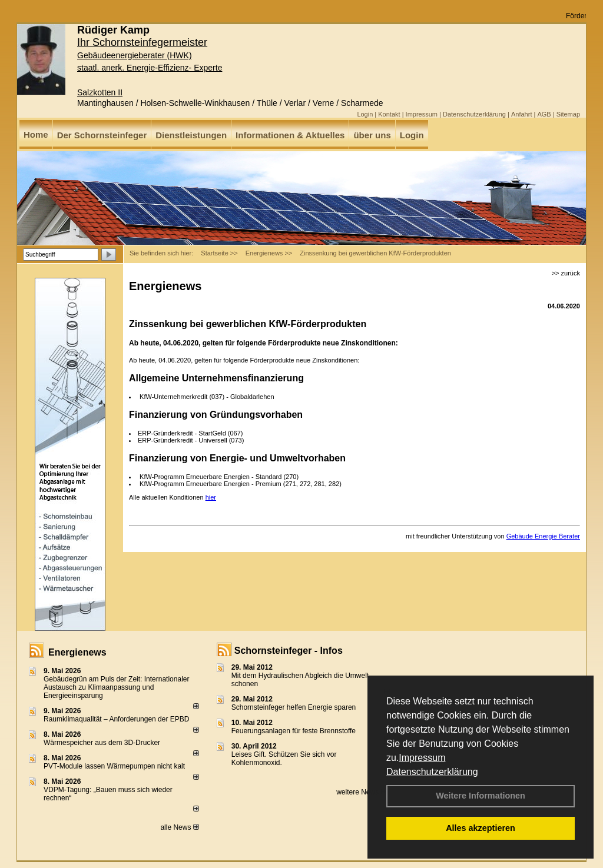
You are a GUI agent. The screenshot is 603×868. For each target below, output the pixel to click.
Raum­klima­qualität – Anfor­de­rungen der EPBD (116, 719)
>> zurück (566, 273)
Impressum (422, 758)
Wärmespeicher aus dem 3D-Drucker (102, 743)
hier (211, 497)
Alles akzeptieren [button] (481, 828)
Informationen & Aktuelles (290, 135)
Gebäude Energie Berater (543, 536)
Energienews (77, 652)
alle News (179, 827)
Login (365, 114)
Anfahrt (521, 114)
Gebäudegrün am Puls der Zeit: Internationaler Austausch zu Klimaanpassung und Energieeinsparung (116, 687)
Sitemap (568, 114)
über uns (372, 135)
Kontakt (389, 114)
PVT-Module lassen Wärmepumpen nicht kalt (114, 766)
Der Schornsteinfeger (102, 135)
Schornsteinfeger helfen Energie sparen (294, 707)
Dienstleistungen (191, 135)
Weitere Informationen (481, 796)
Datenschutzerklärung (432, 772)
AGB (544, 114)
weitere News (361, 792)
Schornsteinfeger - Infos (289, 651)
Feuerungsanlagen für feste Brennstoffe (294, 731)
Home (36, 134)
